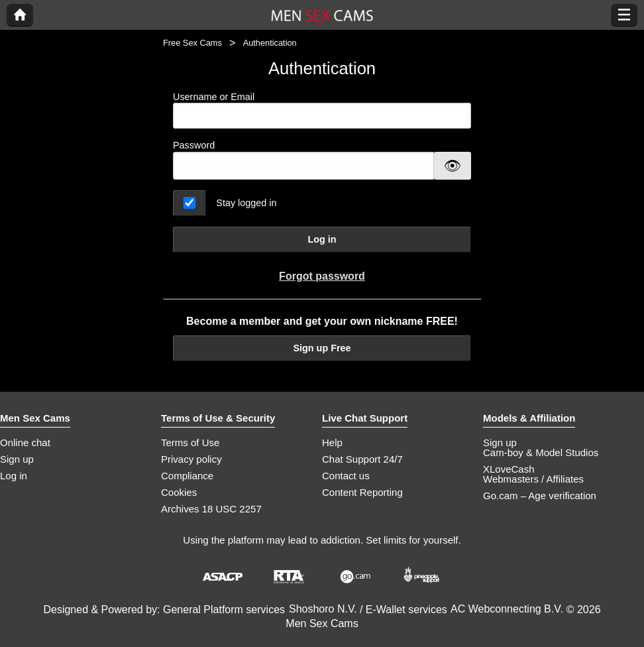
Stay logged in (246, 203)
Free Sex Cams (192, 43)
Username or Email (322, 110)
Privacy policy (191, 459)
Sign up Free (322, 348)
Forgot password (322, 276)
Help (332, 442)
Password (194, 145)
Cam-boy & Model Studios (541, 452)
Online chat (25, 442)
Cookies (179, 492)
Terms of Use (190, 442)
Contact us (346, 476)
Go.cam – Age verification (540, 496)
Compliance (187, 476)
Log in (322, 239)
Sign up (17, 459)
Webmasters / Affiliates (533, 479)
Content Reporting (362, 492)
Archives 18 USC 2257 (211, 509)
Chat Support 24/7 (362, 459)
